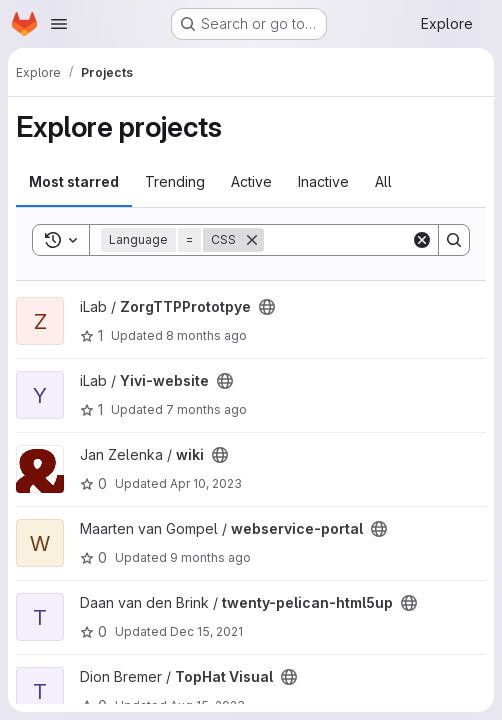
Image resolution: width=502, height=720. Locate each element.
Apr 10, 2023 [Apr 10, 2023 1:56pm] (206, 483)
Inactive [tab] (323, 181)
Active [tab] (251, 181)
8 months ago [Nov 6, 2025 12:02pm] (206, 335)
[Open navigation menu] (59, 24)
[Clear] (422, 240)
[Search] (454, 240)
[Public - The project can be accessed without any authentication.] (267, 307)
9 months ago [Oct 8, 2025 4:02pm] (210, 557)
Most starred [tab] (74, 181)
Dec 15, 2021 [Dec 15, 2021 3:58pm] (206, 631)
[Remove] (252, 240)
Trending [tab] (175, 181)
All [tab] (383, 181)
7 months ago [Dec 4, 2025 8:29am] (206, 409)
